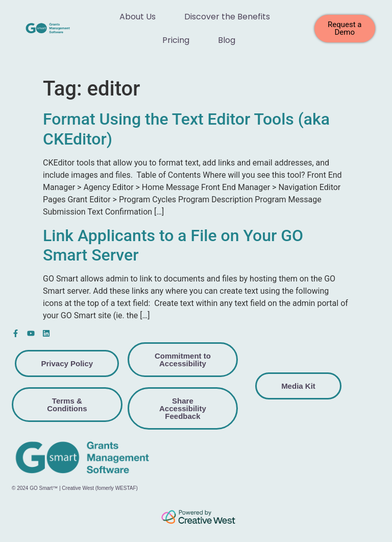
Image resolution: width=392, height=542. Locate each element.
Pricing (176, 40)
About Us (138, 17)
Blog (227, 40)
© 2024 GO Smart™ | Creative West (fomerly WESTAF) (75, 488)
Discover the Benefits (227, 17)
